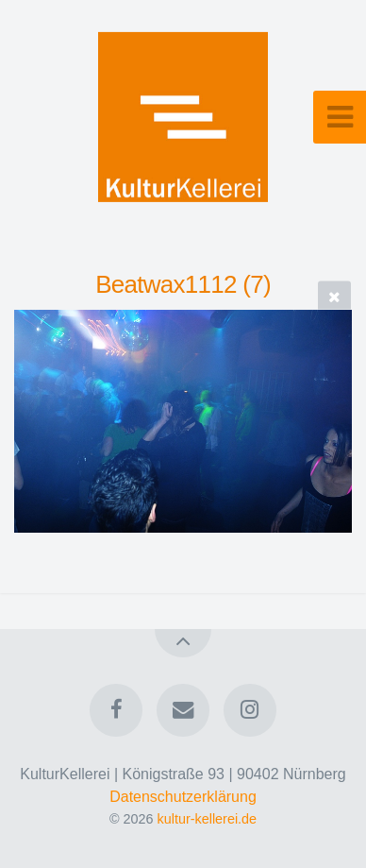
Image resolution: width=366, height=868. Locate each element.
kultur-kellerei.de (208, 819)
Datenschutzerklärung (183, 797)
